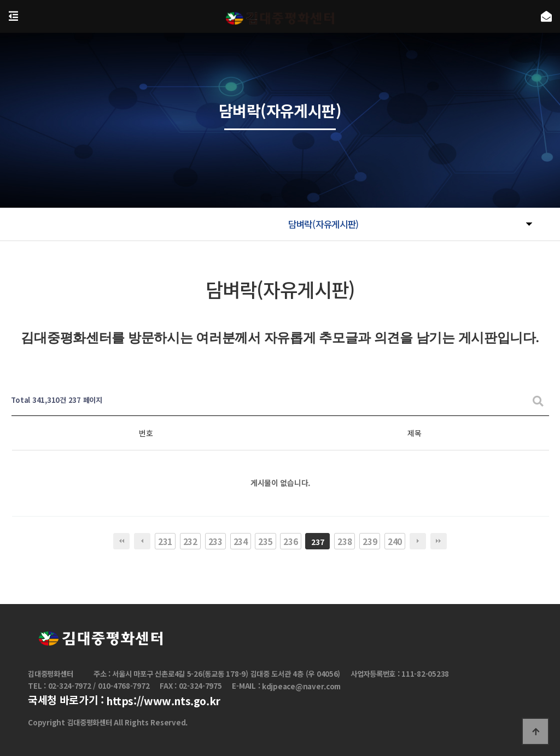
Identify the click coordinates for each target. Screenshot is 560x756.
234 (241, 541)
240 (395, 541)
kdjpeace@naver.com (301, 686)
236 (290, 541)
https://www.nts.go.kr (163, 701)
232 (190, 541)
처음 (121, 541)
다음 (418, 541)
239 (370, 541)
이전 (142, 541)
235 (265, 541)
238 (345, 541)
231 (165, 541)
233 (215, 541)
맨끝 (439, 541)
